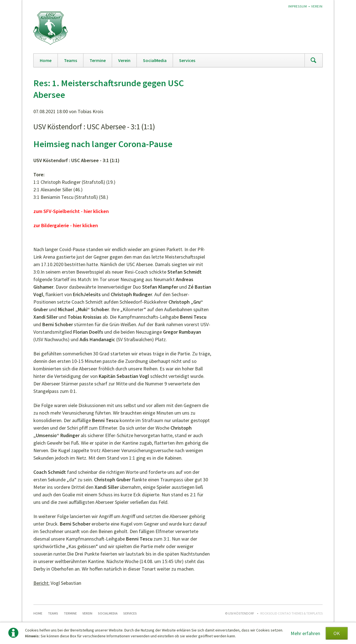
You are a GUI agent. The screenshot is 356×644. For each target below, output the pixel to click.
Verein (317, 6)
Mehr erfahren (305, 633)
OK (337, 633)
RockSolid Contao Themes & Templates (291, 613)
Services (187, 60)
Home (46, 60)
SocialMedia (155, 60)
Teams (71, 60)
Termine (98, 60)
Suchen (313, 60)
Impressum (298, 6)
